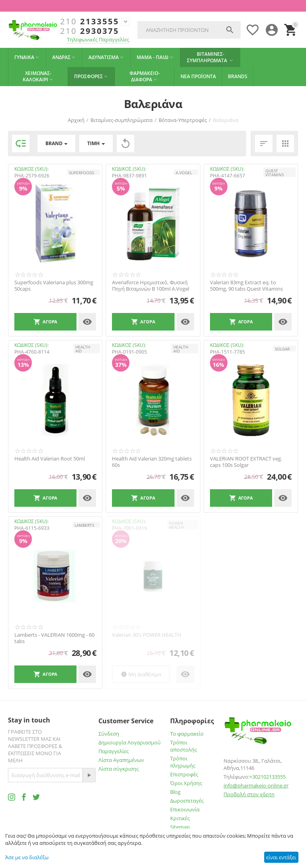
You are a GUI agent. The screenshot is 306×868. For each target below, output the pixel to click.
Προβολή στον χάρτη (249, 794)
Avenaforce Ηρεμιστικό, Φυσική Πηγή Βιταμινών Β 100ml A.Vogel (151, 286)
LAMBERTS (84, 525)
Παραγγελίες (114, 751)
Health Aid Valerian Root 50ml (50, 459)
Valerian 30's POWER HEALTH (147, 635)
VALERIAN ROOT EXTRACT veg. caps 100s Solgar (246, 462)
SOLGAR (282, 349)
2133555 (90, 22)
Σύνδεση (109, 734)
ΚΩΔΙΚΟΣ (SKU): (31, 169)
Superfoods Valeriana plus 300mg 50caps (54, 286)
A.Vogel (184, 173)
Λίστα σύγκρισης (119, 769)
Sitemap (180, 827)
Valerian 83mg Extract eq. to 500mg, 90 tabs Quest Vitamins (246, 286)
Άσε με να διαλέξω (27, 857)
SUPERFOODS (81, 173)
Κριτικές (180, 818)
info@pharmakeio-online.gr (256, 785)
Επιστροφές (184, 774)
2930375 (90, 31)
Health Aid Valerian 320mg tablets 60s (152, 462)
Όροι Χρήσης (186, 783)
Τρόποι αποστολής (183, 746)
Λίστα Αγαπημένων (121, 760)
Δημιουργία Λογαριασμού (129, 742)
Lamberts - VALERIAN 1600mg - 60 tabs (54, 638)
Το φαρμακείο (187, 734)
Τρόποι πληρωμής (183, 762)
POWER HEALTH (176, 525)
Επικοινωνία (185, 809)
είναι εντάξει (281, 857)
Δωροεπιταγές (187, 801)
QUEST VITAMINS (275, 173)
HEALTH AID (83, 349)
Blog (175, 792)
